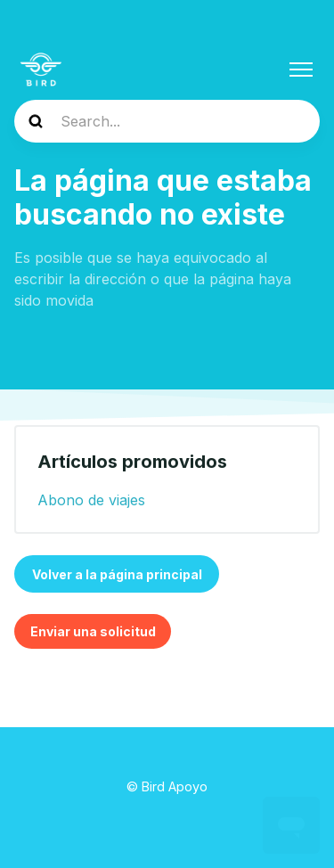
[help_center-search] (167, 121)
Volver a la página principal (117, 574)
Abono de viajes (91, 500)
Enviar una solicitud (93, 631)
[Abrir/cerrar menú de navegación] (301, 70)
